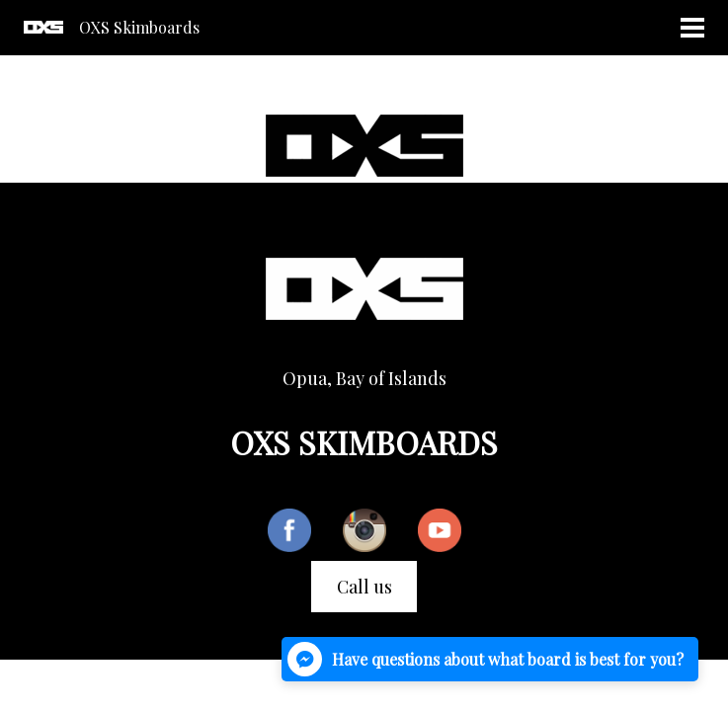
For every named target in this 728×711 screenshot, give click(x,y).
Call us (364, 587)
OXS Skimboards (139, 27)
